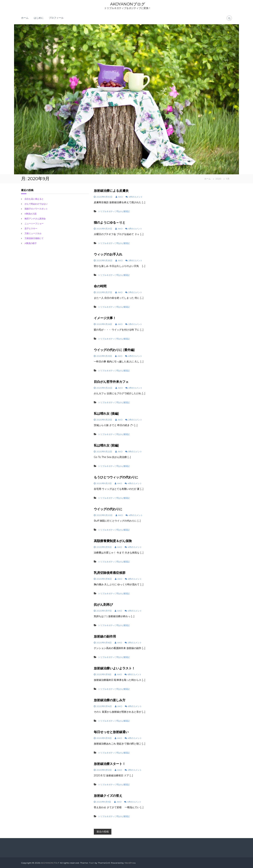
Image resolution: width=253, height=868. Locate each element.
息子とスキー (31, 228)
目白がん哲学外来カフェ (111, 382)
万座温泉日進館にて (34, 238)
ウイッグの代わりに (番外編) (114, 350)
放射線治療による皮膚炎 (111, 191)
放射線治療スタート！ (110, 764)
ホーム (25, 18)
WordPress (130, 863)
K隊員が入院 (31, 213)
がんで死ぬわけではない (36, 204)
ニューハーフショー (34, 223)
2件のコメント (135, 260)
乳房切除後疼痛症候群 (110, 573)
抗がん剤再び (103, 604)
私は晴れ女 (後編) (106, 413)
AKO (121, 197)
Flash (92, 863)
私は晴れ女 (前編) (106, 445)
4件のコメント (136, 197)
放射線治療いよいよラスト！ (114, 668)
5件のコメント (135, 451)
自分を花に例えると (34, 199)
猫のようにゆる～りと (110, 222)
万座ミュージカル (33, 233)
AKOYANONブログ (128, 4)
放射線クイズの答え (108, 796)
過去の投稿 (103, 831)
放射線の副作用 (105, 636)
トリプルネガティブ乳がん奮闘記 (114, 211)
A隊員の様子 (31, 243)
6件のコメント (135, 228)
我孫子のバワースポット (36, 209)
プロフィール (56, 18)
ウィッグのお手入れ (108, 254)
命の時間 (100, 286)
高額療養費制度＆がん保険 (113, 541)
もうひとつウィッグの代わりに (116, 477)
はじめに (39, 18)
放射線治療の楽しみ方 (110, 700)
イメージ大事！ (105, 318)
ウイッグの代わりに (108, 509)
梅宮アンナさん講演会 (35, 218)
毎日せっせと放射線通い (111, 732)
